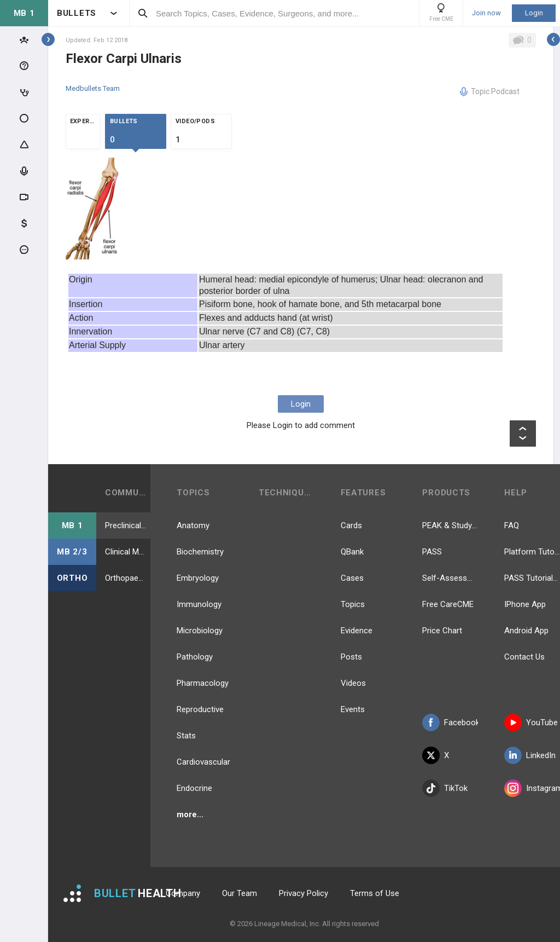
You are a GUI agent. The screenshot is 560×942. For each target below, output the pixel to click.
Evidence (357, 631)
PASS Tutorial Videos (532, 578)
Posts (351, 657)
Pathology (195, 657)
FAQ (512, 525)
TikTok (445, 788)
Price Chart (442, 631)
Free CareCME (448, 604)
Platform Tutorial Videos (532, 552)
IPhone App (525, 604)
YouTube (531, 723)
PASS (432, 552)
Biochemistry (200, 552)
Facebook (450, 723)
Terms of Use (375, 893)
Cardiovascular (203, 762)
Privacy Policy (304, 893)
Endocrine (194, 788)
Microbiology (200, 631)
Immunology (199, 604)
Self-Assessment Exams (450, 578)
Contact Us (524, 657)
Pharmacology (203, 683)
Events (353, 709)
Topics (353, 604)
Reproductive (200, 709)
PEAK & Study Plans (450, 525)
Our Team (240, 893)
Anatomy (193, 525)
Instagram (532, 788)
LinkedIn (530, 755)
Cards (351, 525)
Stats (186, 736)
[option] (94, 209)
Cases (352, 578)
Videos (353, 683)
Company (183, 893)
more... (190, 814)
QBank (352, 552)
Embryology (198, 578)
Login (534, 13)
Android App (526, 631)
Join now (486, 13)
